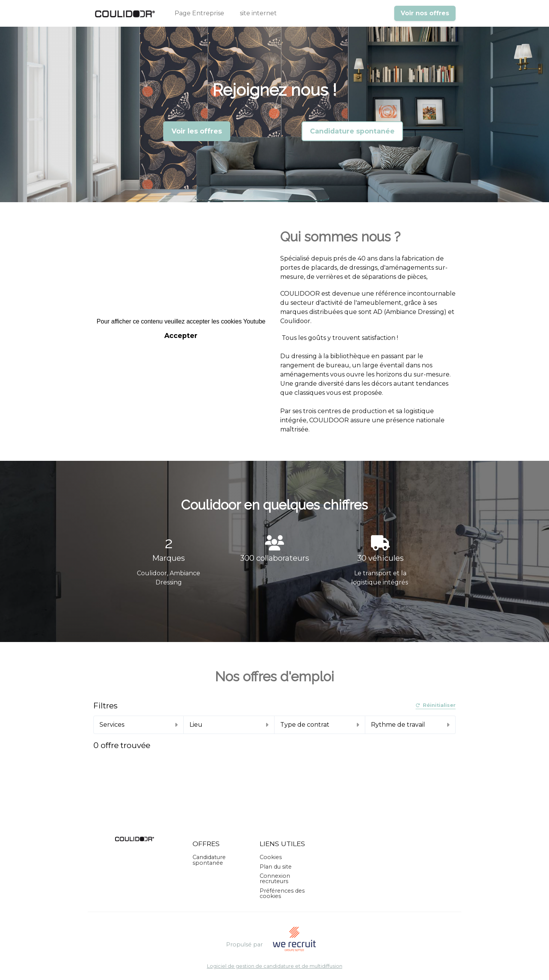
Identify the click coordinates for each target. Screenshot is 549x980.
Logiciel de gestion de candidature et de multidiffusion (275, 966)
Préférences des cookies (282, 893)
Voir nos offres (425, 13)
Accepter (181, 336)
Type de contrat (320, 725)
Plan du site (276, 867)
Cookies (271, 857)
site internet (258, 13)
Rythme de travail (410, 725)
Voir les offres (197, 131)
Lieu (229, 725)
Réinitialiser (436, 706)
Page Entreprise (199, 13)
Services (139, 725)
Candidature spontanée (352, 131)
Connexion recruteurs (275, 879)
